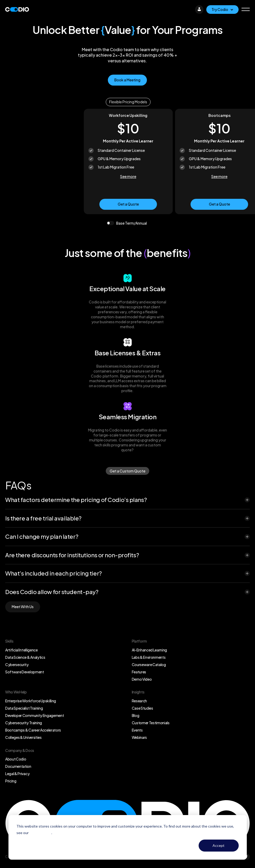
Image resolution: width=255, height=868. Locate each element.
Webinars (139, 737)
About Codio (16, 759)
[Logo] (17, 9)
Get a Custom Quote (127, 471)
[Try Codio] (222, 10)
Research (139, 701)
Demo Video (142, 679)
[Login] (199, 9)
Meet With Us (23, 607)
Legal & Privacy (17, 774)
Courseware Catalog (149, 665)
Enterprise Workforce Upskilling (31, 701)
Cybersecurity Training (24, 723)
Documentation (18, 766)
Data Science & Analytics (25, 657)
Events (137, 730)
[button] (246, 9)
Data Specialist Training (24, 708)
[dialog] (127, 837)
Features (139, 672)
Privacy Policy (40, 833)
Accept (219, 845)
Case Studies (142, 708)
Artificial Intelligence (21, 650)
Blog (136, 715)
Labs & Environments (149, 657)
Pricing (11, 781)
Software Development (25, 672)
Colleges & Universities (23, 737)
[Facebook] (247, 857)
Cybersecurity (17, 665)
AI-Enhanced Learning (150, 650)
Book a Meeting (127, 80)
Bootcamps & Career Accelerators (33, 730)
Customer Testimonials (151, 723)
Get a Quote (128, 204)
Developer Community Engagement (35, 715)
